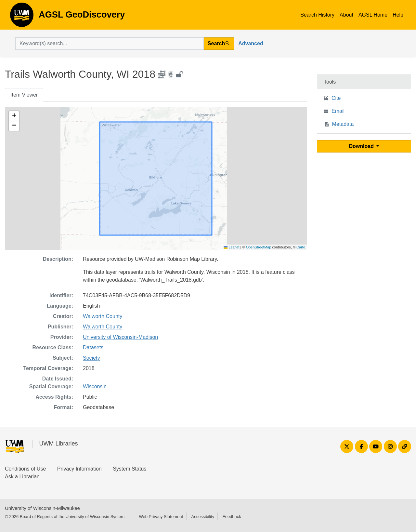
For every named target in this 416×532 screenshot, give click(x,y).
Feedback (232, 517)
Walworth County (103, 316)
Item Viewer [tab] (24, 95)
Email (338, 111)
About (346, 15)
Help (398, 15)
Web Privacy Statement (161, 517)
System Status (130, 469)
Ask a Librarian (22, 477)
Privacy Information (79, 469)
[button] (14, 116)
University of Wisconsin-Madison (120, 337)
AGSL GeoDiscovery (22, 17)
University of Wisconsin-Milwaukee (42, 508)
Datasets (93, 347)
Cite (336, 98)
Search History (317, 15)
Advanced (251, 43)
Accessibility (203, 517)
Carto (301, 247)
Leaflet (231, 247)
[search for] (110, 44)
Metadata (343, 124)
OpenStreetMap (259, 247)
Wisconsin (95, 386)
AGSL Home (373, 15)
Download (362, 146)
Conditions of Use (25, 469)
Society (91, 358)
